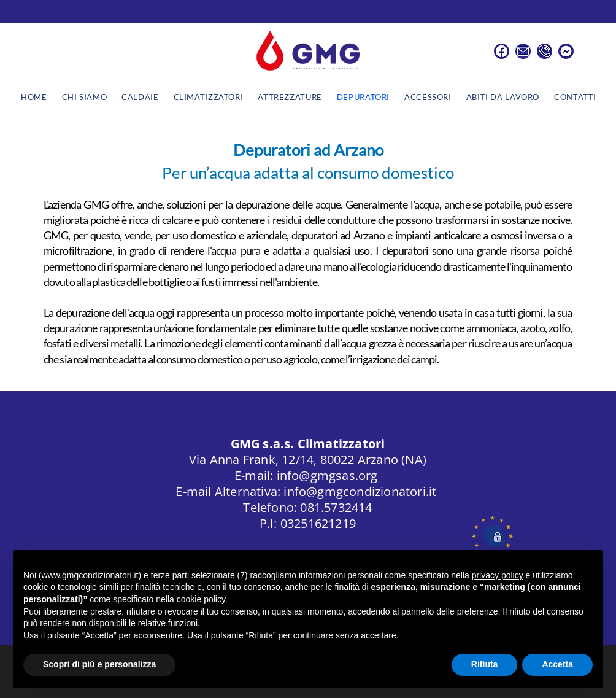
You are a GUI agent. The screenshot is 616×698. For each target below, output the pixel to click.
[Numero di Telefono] (545, 51)
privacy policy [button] (498, 575)
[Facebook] (502, 51)
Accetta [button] (557, 664)
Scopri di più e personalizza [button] (99, 664)
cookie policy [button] (201, 599)
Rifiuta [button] (485, 664)
